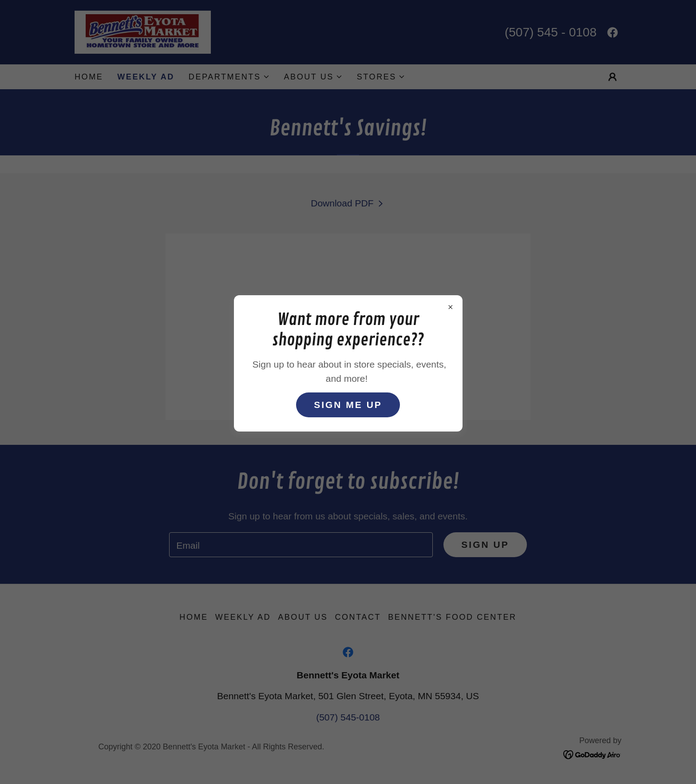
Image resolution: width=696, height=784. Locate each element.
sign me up (348, 405)
